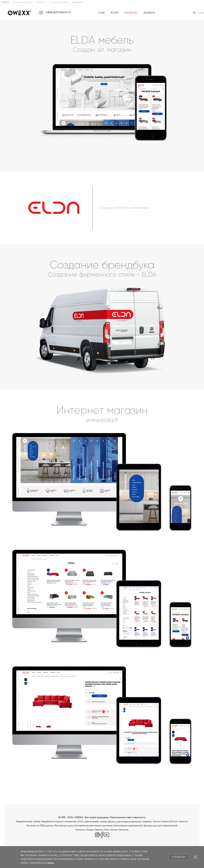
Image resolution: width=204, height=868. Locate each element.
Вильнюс (124, 830)
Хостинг (157, 822)
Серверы (147, 822)
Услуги (115, 13)
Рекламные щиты (64, 826)
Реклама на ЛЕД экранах (40, 826)
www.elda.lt (102, 420)
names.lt (183, 822)
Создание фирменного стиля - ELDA (102, 275)
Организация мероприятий (128, 826)
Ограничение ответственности (127, 817)
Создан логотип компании (124, 208)
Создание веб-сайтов (23, 2)
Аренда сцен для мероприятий (160, 826)
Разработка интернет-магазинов (58, 822)
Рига (107, 830)
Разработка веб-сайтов (28, 822)
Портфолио (41, 2)
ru (195, 13)
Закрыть (195, 857)
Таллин (114, 830)
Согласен (178, 857)
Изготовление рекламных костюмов (93, 826)
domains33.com (170, 822)
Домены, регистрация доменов (124, 822)
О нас (102, 13)
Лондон (90, 830)
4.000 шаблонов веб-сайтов (92, 822)
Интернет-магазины (59, 2)
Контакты (149, 13)
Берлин (99, 830)
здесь (51, 863)
